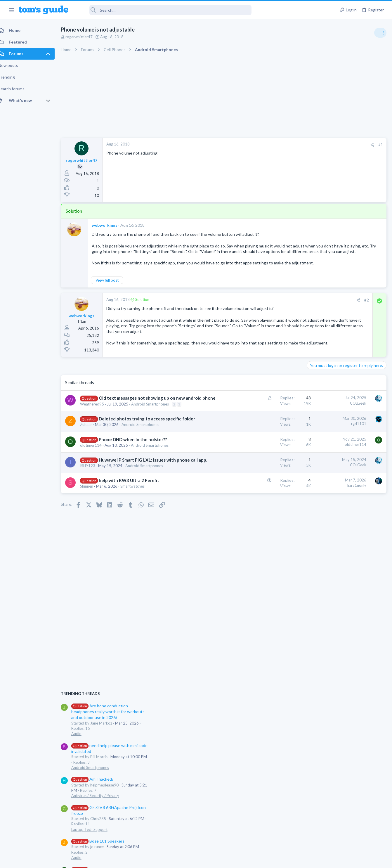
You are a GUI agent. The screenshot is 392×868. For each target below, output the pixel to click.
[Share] (279, 145)
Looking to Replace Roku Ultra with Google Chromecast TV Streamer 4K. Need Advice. (346, 532)
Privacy (211, 860)
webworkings (111, 225)
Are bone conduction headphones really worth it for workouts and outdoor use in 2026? (346, 334)
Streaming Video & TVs (329, 514)
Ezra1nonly (263, 534)
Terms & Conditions (251, 860)
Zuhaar (92, 467)
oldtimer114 (97, 487)
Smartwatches (139, 535)
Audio (314, 356)
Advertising (133, 860)
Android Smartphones (156, 435)
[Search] (164, 10)
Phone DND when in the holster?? (139, 481)
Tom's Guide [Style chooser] (345, 835)
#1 (287, 145)
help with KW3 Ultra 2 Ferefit (135, 529)
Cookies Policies (174, 860)
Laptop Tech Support (327, 452)
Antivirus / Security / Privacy (333, 418)
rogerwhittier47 (85, 37)
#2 (273, 311)
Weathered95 (98, 435)
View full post (113, 292)
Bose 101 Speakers (336, 464)
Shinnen (93, 535)
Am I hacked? (330, 402)
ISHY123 (94, 514)
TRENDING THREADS (318, 316)
